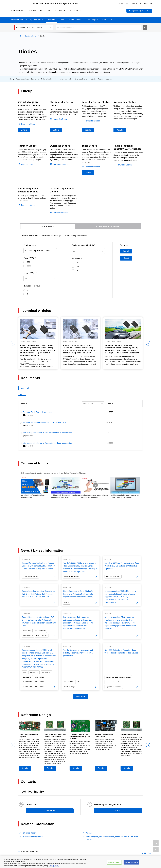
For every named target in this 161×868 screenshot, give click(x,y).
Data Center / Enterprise (118, 827)
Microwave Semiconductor (119, 843)
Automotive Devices (21, 827)
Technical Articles (23, 79)
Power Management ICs (70, 834)
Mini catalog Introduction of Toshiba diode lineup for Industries (47, 433)
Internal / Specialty (115, 830)
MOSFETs (17, 837)
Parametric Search (29, 124)
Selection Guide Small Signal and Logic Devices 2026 (44, 422)
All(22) (22, 394)
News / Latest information (64, 79)
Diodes (16, 848)
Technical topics (47, 79)
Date (109, 404)
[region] (80, 862)
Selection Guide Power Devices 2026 (38, 412)
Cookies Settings (114, 862)
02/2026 (110, 412)
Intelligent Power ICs (69, 830)
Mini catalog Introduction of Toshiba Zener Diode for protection (48, 443)
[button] (128, 4)
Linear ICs (65, 837)
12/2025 (110, 433)
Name (23, 404)
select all (25, 388)
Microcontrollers (19, 852)
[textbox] (38, 279)
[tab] (48, 226)
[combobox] (98, 27)
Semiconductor (31, 36)
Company (113, 849)
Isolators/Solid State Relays (24, 834)
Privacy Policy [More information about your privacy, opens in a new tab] (54, 866)
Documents (35, 79)
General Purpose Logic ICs (71, 841)
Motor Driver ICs (67, 827)
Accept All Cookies (131, 862)
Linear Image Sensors (69, 845)
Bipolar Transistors (20, 845)
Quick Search (48, 226)
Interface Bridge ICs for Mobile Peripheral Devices (80, 848)
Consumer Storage (116, 834)
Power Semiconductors (22, 830)
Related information (105, 79)
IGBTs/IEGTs (18, 841)
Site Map (148, 815)
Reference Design (81, 79)
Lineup (12, 79)
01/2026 (110, 422)
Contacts (93, 79)
